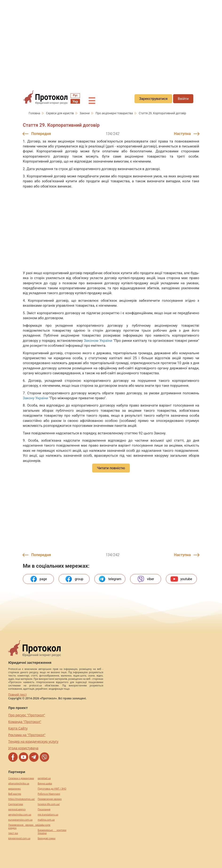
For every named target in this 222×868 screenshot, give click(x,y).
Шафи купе (44, 825)
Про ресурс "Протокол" (27, 715)
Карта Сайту (18, 728)
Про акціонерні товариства (115, 113)
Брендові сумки (46, 838)
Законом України (98, 341)
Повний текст (18, 695)
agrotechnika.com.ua (20, 815)
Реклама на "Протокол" (27, 735)
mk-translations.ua (48, 815)
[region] (111, 43)
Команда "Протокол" (25, 722)
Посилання (44, 809)
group (74, 579)
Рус (75, 95)
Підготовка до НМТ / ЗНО (52, 789)
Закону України (35, 398)
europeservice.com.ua (20, 820)
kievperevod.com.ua (19, 838)
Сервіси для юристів (60, 113)
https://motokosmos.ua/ (22, 799)
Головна (35, 113)
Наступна (182, 134)
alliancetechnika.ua (19, 784)
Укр (75, 102)
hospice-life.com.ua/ (49, 804)
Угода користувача (23, 748)
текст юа (13, 833)
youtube (181, 579)
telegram (110, 579)
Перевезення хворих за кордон (23, 827)
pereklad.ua (44, 778)
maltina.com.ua (46, 820)
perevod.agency (17, 809)
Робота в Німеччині (49, 794)
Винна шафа (45, 784)
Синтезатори (16, 804)
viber (146, 579)
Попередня (41, 134)
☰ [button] (92, 101)
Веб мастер (15, 794)
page (38, 579)
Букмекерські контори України (52, 832)
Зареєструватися (153, 99)
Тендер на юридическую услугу (33, 741)
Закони (85, 113)
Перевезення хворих (50, 799)
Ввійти (183, 99)
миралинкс (15, 789)
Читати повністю (111, 468)
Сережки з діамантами (21, 778)
